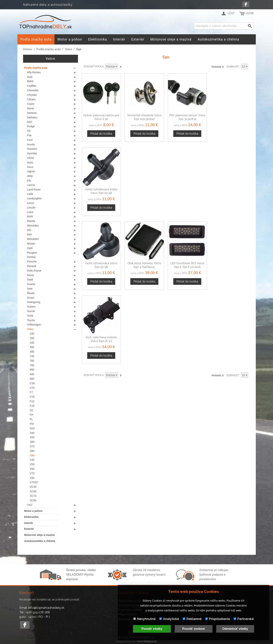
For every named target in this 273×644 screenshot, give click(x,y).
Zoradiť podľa (94, 66)
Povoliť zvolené (194, 629)
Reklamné (192, 619)
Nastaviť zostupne (121, 67)
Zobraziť (233, 67)
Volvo (68, 49)
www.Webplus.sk (147, 641)
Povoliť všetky (152, 629)
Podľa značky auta (49, 49)
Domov (28, 49)
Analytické (169, 619)
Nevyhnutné (144, 619)
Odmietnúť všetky (235, 629)
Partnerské (244, 619)
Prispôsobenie (218, 619)
